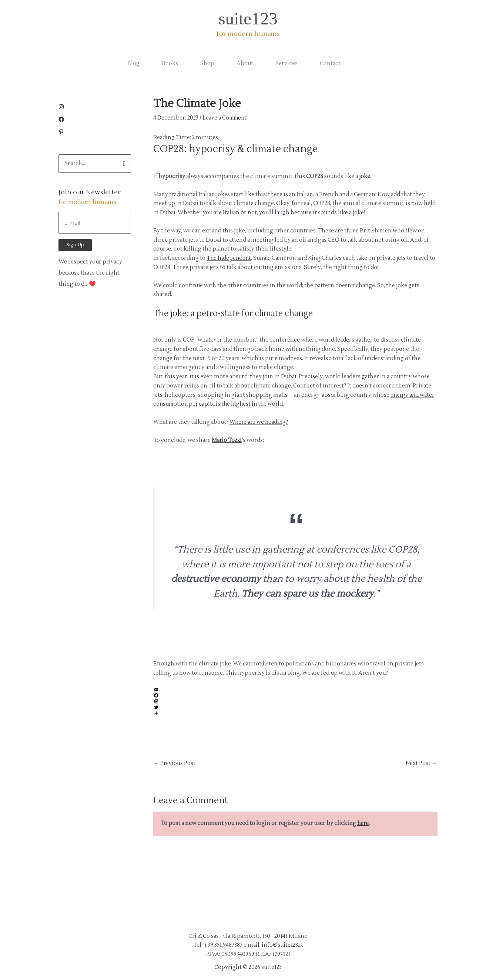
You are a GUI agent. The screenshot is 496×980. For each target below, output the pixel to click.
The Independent (229, 258)
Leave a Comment (226, 118)
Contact (330, 63)
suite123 (248, 19)
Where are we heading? (260, 422)
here (363, 824)
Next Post (421, 763)
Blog (133, 63)
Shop (207, 63)
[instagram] (63, 108)
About (245, 63)
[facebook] (63, 120)
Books (170, 63)
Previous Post (175, 763)
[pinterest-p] (61, 133)
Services (286, 63)
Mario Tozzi (227, 440)
